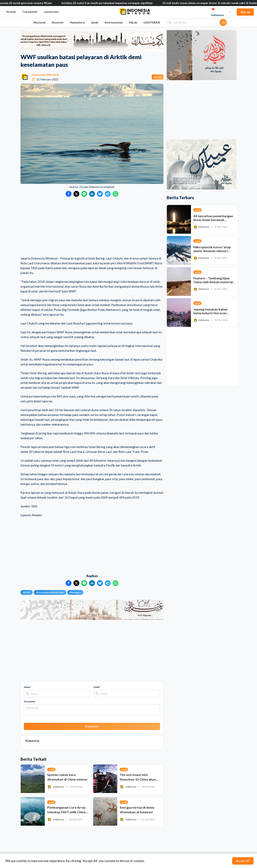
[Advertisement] (92, 227)
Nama (28, 687)
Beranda (11, 12)
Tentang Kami (30, 12)
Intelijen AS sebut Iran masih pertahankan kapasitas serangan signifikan (111, 3)
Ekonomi (58, 22)
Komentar (30, 701)
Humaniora (77, 22)
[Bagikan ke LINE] (84, 194)
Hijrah (133, 22)
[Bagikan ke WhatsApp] (116, 194)
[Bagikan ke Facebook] (69, 194)
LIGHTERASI (152, 22)
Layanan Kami (51, 12)
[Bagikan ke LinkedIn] (92, 194)
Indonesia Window (45, 75)
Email (97, 687)
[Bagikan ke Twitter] (76, 194)
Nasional (39, 22)
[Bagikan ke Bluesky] (100, 194)
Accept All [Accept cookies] (243, 861)
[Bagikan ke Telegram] (108, 194)
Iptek (95, 22)
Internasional (114, 22)
